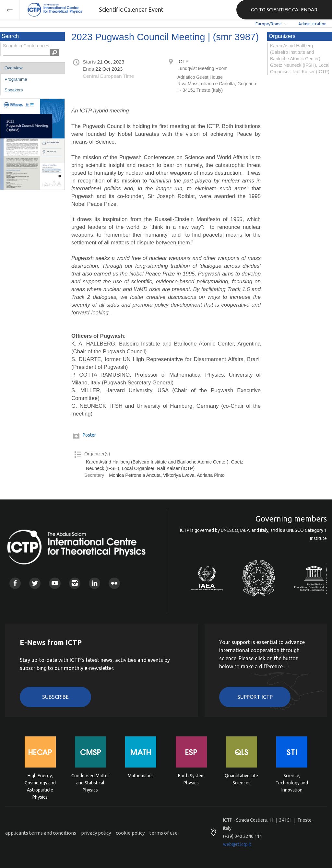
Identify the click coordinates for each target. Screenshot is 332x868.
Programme (16, 79)
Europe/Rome (269, 24)
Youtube (55, 583)
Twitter (35, 583)
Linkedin (95, 583)
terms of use (164, 833)
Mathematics (141, 776)
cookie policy (130, 833)
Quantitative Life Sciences (241, 779)
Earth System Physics (191, 779)
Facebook (15, 583)
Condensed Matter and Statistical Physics (90, 782)
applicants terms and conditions (41, 833)
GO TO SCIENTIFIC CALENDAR (284, 10)
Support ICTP (255, 697)
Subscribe (55, 697)
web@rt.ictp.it (237, 844)
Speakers (14, 90)
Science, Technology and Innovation (292, 782)
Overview (14, 68)
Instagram (75, 583)
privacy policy (96, 833)
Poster (89, 435)
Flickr (114, 583)
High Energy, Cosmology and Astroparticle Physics (40, 782)
